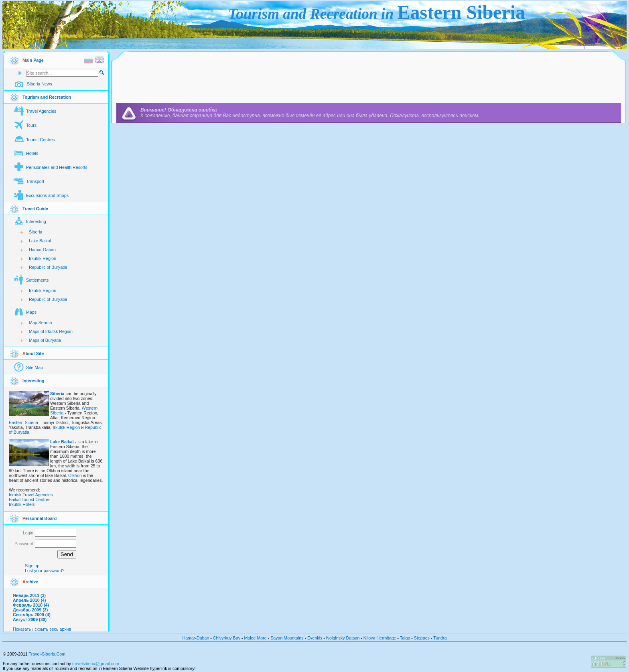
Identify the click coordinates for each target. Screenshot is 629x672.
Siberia (36, 232)
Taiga (405, 638)
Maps (31, 312)
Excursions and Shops (47, 195)
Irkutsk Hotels (22, 504)
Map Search (40, 323)
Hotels (32, 153)
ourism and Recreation (47, 97)
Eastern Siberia (23, 422)
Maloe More (255, 638)
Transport (35, 181)
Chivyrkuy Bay (227, 638)
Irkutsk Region (43, 258)
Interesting (36, 221)
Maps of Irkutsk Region (51, 331)
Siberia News (40, 84)
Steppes (422, 638)
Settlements (37, 280)
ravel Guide (35, 209)
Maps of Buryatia (45, 340)
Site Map (34, 367)
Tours (31, 125)
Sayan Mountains (287, 638)
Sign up (32, 566)
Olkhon (75, 475)
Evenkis (315, 638)
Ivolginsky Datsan (343, 638)
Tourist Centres (41, 140)
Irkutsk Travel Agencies (31, 495)
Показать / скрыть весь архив (42, 629)
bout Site (33, 353)
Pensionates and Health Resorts (57, 167)
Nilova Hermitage (380, 638)
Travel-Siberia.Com (47, 654)
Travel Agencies (41, 111)
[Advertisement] (369, 79)
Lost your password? (45, 570)
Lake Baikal (40, 241)
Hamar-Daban (42, 250)
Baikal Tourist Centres (29, 499)
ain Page (33, 60)
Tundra (440, 638)
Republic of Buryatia (48, 267)
